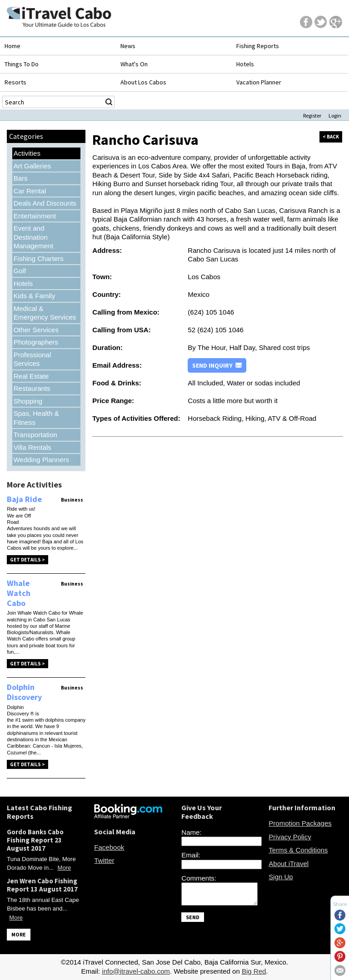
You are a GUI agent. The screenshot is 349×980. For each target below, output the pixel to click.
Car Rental (30, 191)
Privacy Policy (290, 837)
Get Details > (27, 560)
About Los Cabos (143, 82)
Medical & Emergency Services (45, 313)
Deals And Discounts (45, 203)
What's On (134, 64)
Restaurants (32, 388)
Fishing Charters (39, 259)
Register (312, 116)
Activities (27, 153)
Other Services (36, 330)
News (128, 46)
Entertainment (35, 216)
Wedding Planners (41, 460)
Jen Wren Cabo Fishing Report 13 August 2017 (42, 885)
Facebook (109, 847)
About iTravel (289, 864)
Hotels (245, 64)
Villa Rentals (32, 447)
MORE (19, 934)
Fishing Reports (258, 46)
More (65, 868)
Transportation (35, 435)
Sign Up (281, 877)
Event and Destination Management (34, 237)
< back (331, 137)
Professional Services (32, 359)
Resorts (15, 82)
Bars (21, 178)
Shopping (28, 401)
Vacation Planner (259, 82)
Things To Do (22, 64)
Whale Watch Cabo (19, 593)
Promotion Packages (300, 823)
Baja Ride (24, 499)
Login (335, 116)
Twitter (104, 860)
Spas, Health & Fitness (36, 418)
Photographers (36, 342)
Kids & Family (35, 296)
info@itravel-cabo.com (136, 971)
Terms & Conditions (298, 850)
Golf (20, 271)
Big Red (254, 971)
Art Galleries (32, 166)
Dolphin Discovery (24, 692)
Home (12, 46)
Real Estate (31, 376)
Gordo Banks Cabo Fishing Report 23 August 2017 (35, 840)
